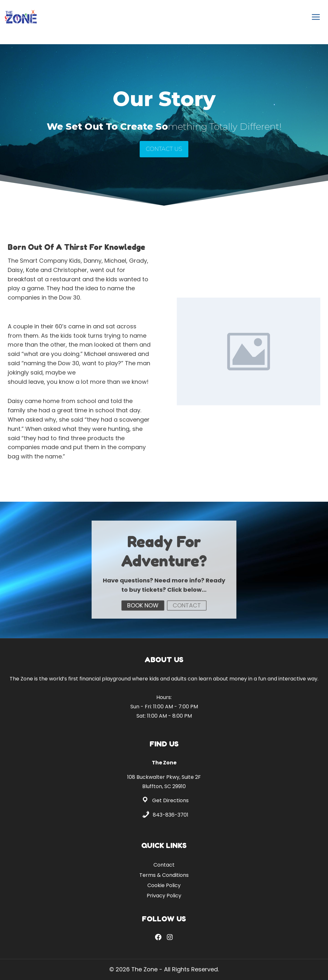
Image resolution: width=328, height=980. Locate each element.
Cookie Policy (164, 885)
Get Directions (170, 800)
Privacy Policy (164, 896)
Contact (164, 865)
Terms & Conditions (164, 875)
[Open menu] (316, 17)
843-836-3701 (171, 815)
